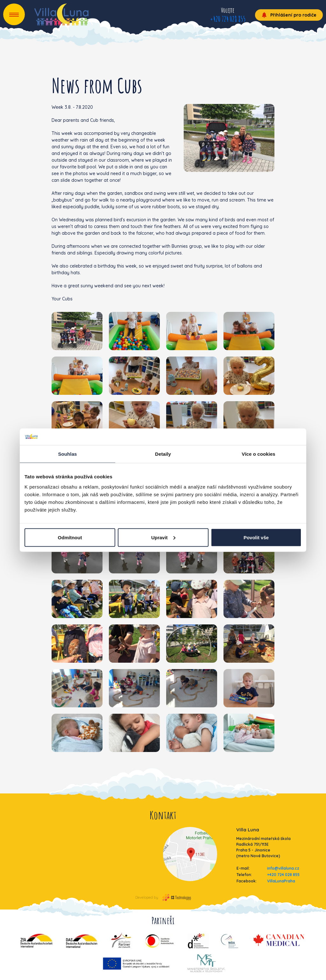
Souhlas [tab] (67, 454)
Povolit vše (256, 537)
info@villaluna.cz (283, 868)
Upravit (163, 537)
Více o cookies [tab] (259, 454)
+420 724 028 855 (228, 19)
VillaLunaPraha (281, 881)
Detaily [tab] (163, 454)
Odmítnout (70, 537)
